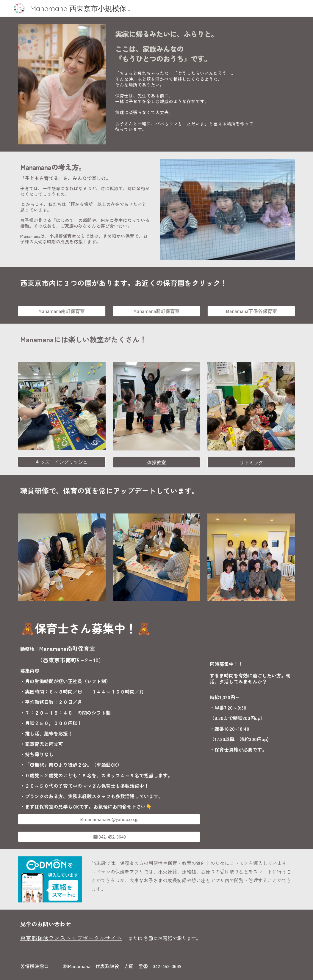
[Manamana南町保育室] (62, 311)
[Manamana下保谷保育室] (251, 311)
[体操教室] (157, 462)
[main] (204, 45)
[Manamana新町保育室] (157, 311)
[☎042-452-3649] (109, 837)
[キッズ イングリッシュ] (62, 462)
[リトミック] (251, 462)
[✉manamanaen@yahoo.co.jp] (109, 819)
